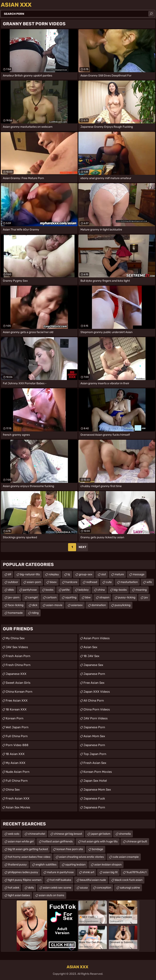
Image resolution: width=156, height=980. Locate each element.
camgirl (33, 597)
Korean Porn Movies (98, 772)
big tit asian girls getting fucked (28, 849)
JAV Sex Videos (17, 647)
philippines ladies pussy (23, 872)
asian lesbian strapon (108, 865)
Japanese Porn (94, 674)
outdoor (13, 582)
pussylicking (122, 605)
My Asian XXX (16, 763)
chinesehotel (37, 834)
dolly (31, 888)
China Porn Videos (97, 709)
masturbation (129, 582)
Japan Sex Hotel (95, 781)
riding (35, 613)
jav (146, 597)
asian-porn (34, 582)
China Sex (13, 790)
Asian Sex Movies (18, 807)
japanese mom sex (97, 790)
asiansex (77, 605)
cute (109, 582)
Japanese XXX (16, 674)
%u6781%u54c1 (136, 872)
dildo (11, 590)
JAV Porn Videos (96, 718)
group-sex (86, 574)
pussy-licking (127, 597)
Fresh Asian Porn (18, 656)
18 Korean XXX (16, 709)
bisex (53, 582)
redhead (92, 582)
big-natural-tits (30, 574)
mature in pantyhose (60, 872)
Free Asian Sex (94, 683)
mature (119, 574)
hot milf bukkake (61, 880)
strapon (104, 597)
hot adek (14, 888)
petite (66, 590)
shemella (125, 834)
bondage (97, 849)
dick (35, 605)
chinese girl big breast (68, 834)
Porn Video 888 (17, 745)
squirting (71, 597)
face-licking (16, 605)
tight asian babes (19, 895)
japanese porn (94, 807)
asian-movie (54, 605)
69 (10, 574)
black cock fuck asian (129, 880)
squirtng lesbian (75, 865)
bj (69, 574)
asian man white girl (21, 841)
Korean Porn (15, 718)
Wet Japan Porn (17, 727)
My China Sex (15, 638)
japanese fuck (94, 798)
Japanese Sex (93, 665)
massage (139, 574)
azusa (84, 888)
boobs (49, 590)
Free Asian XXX (17, 701)
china (101, 590)
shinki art (88, 872)
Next (82, 547)
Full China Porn (17, 736)
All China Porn (94, 701)
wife (149, 582)
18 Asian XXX (15, 754)
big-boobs (120, 590)
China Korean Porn (19, 692)
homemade (15, 613)
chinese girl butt (137, 841)
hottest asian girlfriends (57, 841)
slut (103, 574)
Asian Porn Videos (97, 638)
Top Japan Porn (95, 754)
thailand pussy (17, 865)
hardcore (71, 582)
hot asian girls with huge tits (100, 841)
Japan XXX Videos (97, 692)
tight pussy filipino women (25, 880)
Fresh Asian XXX (18, 798)
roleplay (54, 574)
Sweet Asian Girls (18, 683)
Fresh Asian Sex (95, 763)
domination (99, 605)
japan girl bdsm (101, 834)
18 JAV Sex (91, 656)
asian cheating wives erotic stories (81, 857)
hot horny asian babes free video (29, 857)
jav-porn (14, 597)
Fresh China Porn (18, 665)
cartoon (51, 597)
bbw (88, 597)
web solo (14, 834)
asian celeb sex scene (57, 888)
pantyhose (30, 590)
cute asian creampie (126, 857)
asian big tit (110, 872)
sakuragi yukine (130, 888)
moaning (141, 590)
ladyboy (84, 590)
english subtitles (46, 865)
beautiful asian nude (93, 880)
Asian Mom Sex (94, 736)
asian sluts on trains (51, 895)
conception (104, 888)
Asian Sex (90, 647)
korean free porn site (70, 849)
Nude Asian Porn (18, 772)
